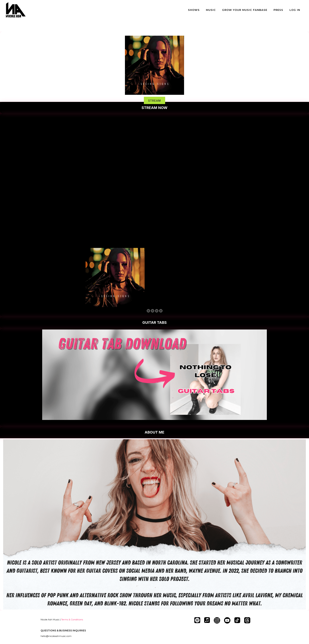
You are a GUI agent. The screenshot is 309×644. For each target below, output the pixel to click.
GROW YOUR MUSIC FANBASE (245, 10)
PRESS (278, 10)
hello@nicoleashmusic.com (56, 636)
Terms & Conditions (72, 619)
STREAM (155, 101)
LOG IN (295, 10)
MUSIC (211, 10)
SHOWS (194, 10)
